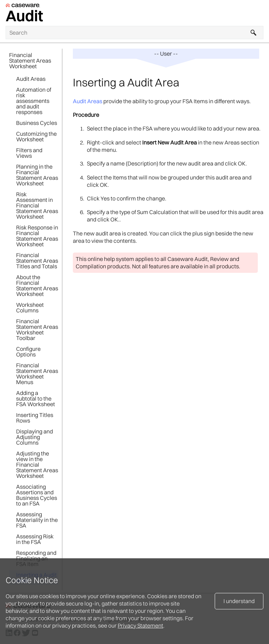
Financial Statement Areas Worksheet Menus (37, 374)
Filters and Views (29, 153)
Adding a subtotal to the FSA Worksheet (36, 398)
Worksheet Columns (30, 307)
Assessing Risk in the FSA (35, 539)
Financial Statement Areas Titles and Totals (37, 261)
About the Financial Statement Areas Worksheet (37, 285)
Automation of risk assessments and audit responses (34, 101)
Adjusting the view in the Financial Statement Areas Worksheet (37, 465)
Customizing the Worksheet (36, 136)
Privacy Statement (140, 625)
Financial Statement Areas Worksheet (30, 61)
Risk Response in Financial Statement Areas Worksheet (37, 236)
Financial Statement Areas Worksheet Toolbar (37, 330)
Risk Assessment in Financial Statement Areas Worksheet (37, 205)
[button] (254, 33)
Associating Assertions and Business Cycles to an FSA (37, 495)
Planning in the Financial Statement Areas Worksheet (37, 175)
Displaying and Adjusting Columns (35, 437)
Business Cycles (37, 123)
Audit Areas (31, 79)
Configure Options (28, 352)
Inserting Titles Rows (35, 418)
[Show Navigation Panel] (260, 13)
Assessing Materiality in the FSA (37, 520)
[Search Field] (134, 33)
